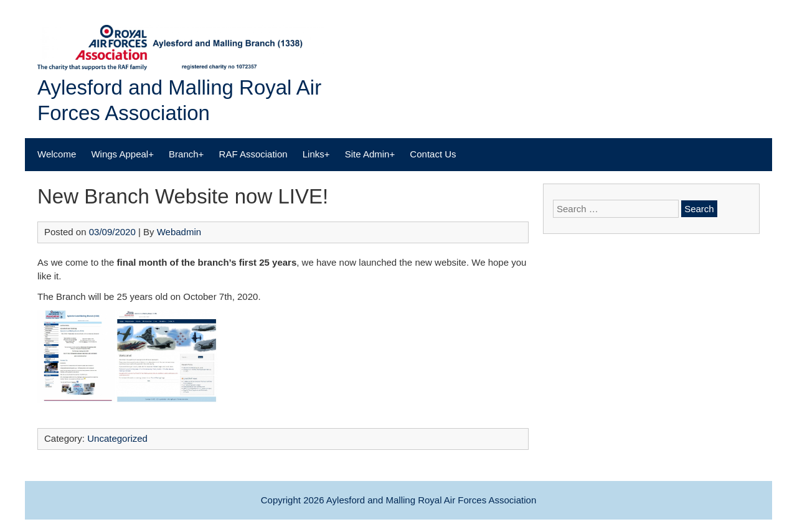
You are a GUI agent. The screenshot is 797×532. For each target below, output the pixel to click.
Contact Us (433, 154)
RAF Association (253, 154)
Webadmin (179, 232)
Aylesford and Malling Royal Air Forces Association (431, 500)
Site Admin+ (370, 154)
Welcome (57, 154)
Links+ (316, 154)
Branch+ (186, 154)
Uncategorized (117, 438)
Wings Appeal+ (122, 154)
